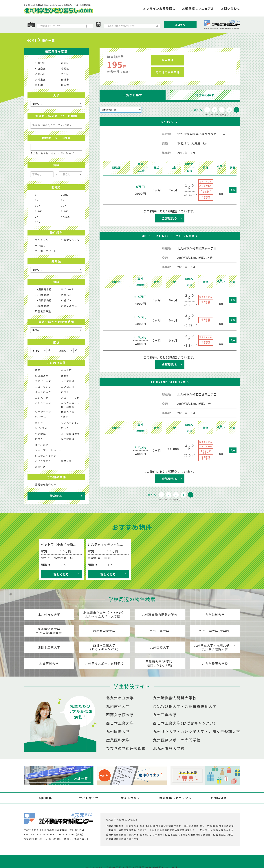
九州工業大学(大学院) (215, 631)
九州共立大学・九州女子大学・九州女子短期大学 (197, 732)
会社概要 (45, 798)
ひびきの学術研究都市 (126, 748)
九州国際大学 (160, 647)
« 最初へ (197, 110)
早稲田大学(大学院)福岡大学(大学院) (160, 663)
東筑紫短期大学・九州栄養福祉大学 (185, 706)
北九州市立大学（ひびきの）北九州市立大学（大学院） (104, 614)
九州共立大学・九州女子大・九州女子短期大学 (215, 647)
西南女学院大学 (104, 631)
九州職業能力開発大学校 (160, 615)
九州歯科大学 (215, 615)
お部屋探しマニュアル (175, 798)
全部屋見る (169, 218)
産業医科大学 (49, 664)
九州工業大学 (160, 631)
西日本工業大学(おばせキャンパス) (104, 647)
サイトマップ (89, 798)
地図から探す (205, 95)
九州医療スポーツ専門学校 (104, 664)
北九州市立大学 (49, 615)
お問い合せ (219, 798)
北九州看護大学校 (215, 664)
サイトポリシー (132, 798)
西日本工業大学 (49, 647)
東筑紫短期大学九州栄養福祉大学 (49, 631)
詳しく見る (61, 574)
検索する (56, 496)
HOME (32, 40)
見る (233, 190)
